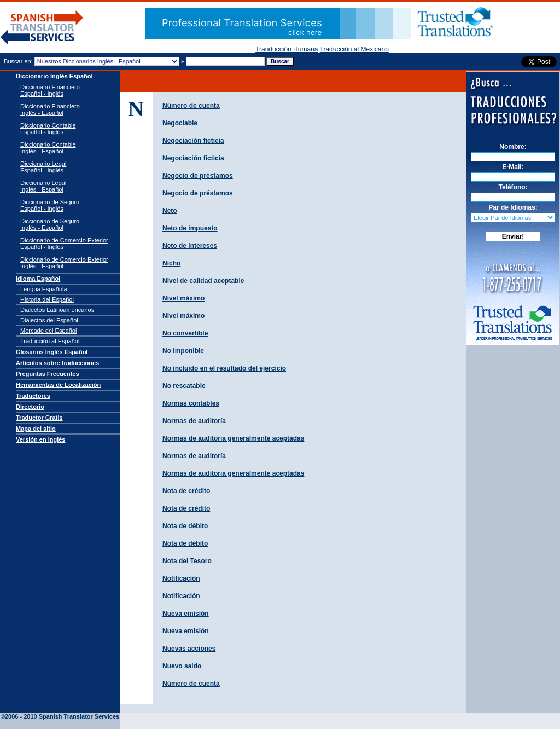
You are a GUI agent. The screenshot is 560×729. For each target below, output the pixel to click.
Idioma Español (38, 279)
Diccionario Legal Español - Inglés (43, 167)
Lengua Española (44, 289)
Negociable (180, 123)
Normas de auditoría (194, 456)
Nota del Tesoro (187, 561)
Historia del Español (47, 299)
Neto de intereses (190, 246)
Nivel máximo (183, 298)
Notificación (181, 578)
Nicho (171, 263)
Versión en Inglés (40, 439)
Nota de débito (185, 526)
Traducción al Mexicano (354, 49)
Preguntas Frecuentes (48, 374)
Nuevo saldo (182, 666)
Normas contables (191, 403)
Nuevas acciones (189, 649)
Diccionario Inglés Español (54, 76)
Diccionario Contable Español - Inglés (48, 129)
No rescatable (184, 386)
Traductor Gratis (39, 418)
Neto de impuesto (190, 228)
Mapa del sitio (36, 429)
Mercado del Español (48, 331)
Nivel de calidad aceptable (203, 281)
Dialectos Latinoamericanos (57, 310)
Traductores (33, 396)
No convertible (185, 333)
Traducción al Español (50, 341)
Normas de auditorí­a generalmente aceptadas (233, 438)
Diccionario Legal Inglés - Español (43, 186)
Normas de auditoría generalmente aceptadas (233, 473)
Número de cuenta (191, 106)
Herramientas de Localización (58, 385)
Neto (170, 211)
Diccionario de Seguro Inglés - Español (50, 224)
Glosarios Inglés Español (52, 352)
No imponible (183, 351)
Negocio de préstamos (198, 176)
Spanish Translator (66, 708)
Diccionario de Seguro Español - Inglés (50, 205)
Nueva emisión (186, 614)
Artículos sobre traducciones (57, 363)
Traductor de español (42, 28)
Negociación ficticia (193, 141)
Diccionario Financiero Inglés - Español (50, 109)
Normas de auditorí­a (194, 421)
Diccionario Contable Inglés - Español (48, 148)
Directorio (30, 407)
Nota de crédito (186, 491)
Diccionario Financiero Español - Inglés (50, 90)
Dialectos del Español (49, 320)
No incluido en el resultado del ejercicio (224, 368)
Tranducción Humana (287, 49)
